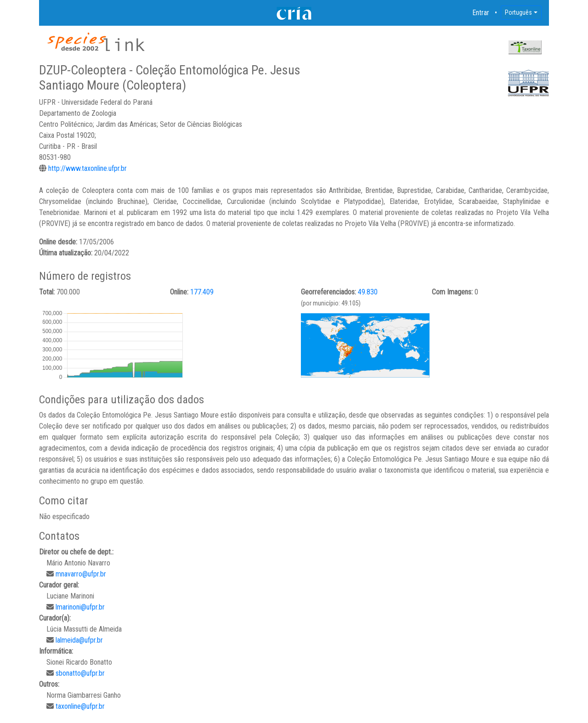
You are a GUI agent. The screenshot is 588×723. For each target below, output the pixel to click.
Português (518, 12)
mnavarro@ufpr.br (81, 574)
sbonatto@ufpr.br (80, 673)
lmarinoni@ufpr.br (80, 607)
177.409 (202, 292)
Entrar (481, 13)
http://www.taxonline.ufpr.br (88, 168)
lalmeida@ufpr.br (79, 640)
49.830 (368, 292)
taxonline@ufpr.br (80, 706)
